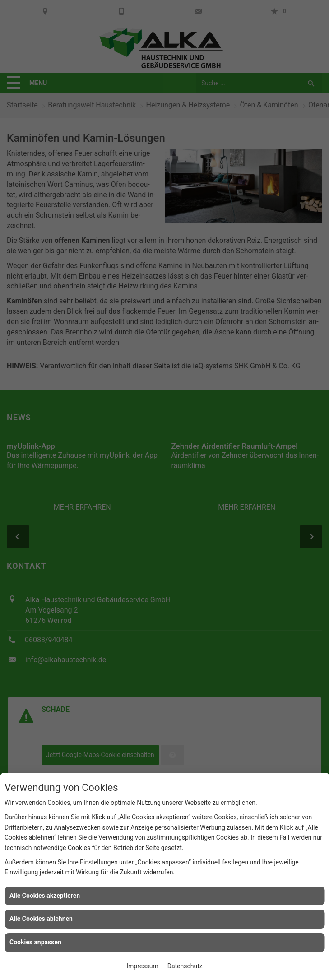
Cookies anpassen (35, 942)
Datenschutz (185, 966)
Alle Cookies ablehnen (41, 919)
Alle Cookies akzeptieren (45, 896)
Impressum (142, 966)
